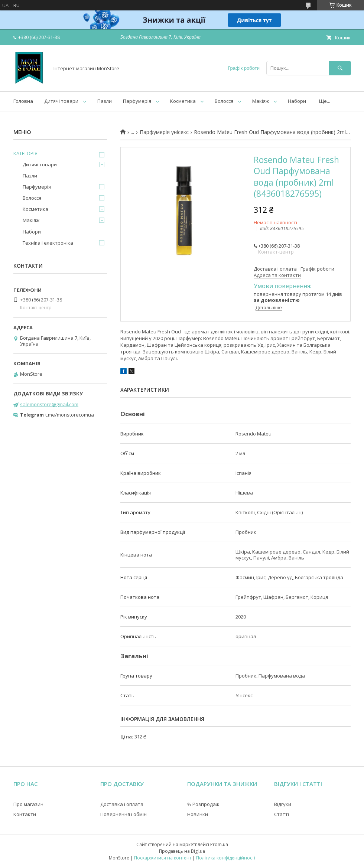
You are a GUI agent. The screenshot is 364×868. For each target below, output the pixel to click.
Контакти (25, 814)
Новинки (198, 814)
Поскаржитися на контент (163, 858)
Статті (282, 814)
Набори (297, 101)
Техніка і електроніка (48, 243)
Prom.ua (219, 844)
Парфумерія (137, 101)
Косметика (183, 101)
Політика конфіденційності (226, 858)
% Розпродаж (203, 804)
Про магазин (28, 804)
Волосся (224, 101)
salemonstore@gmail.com (49, 404)
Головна (23, 101)
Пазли (105, 101)
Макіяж (261, 101)
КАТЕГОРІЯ (25, 153)
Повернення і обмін (123, 814)
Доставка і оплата (122, 804)
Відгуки (283, 804)
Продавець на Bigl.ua (182, 851)
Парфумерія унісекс (164, 132)
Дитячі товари (61, 101)
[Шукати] (340, 68)
